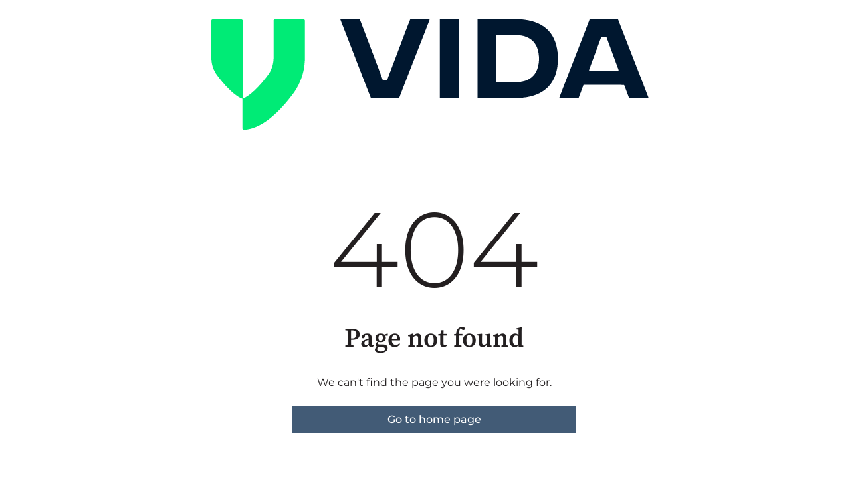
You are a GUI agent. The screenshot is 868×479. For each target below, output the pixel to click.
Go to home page (434, 419)
